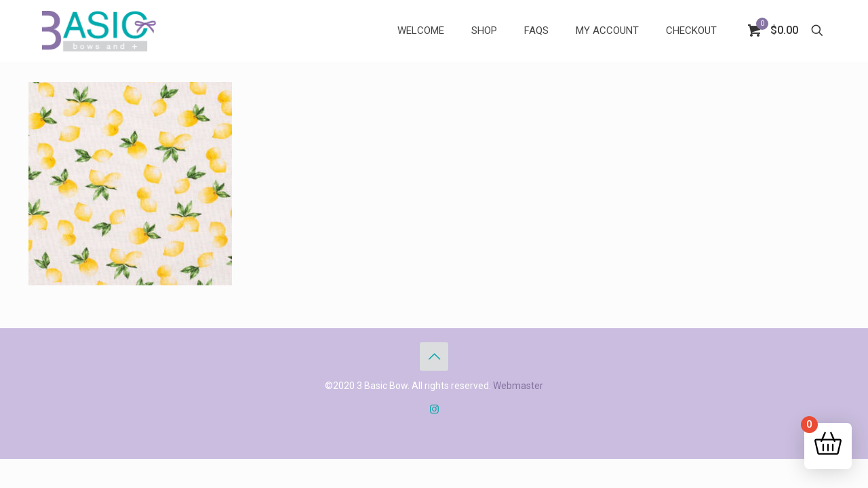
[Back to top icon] (434, 357)
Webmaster (518, 386)
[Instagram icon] (434, 409)
